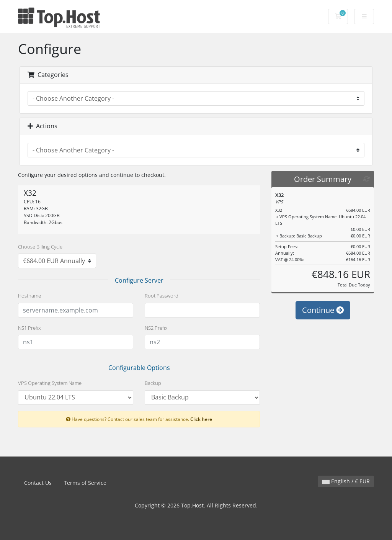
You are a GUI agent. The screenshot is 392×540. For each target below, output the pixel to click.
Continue (323, 310)
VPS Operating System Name (50, 383)
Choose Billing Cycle (40, 247)
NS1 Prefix (29, 328)
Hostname (29, 296)
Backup (153, 383)
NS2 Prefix (156, 328)
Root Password (162, 296)
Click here (201, 419)
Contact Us (38, 483)
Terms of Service (85, 483)
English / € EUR (346, 481)
